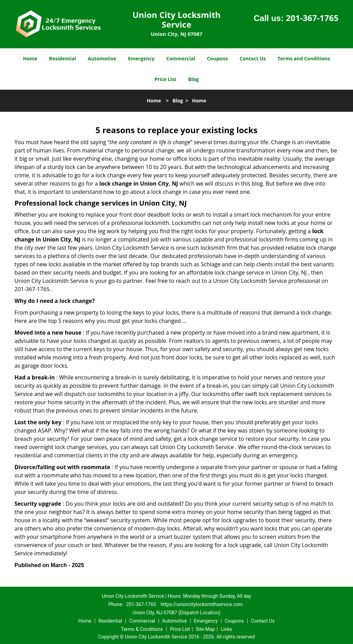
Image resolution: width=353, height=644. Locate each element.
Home (30, 58)
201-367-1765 (312, 18)
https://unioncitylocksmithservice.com (202, 604)
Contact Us (253, 58)
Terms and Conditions (304, 58)
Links (226, 629)
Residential (62, 58)
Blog (193, 79)
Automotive (102, 58)
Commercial (181, 58)
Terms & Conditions (142, 629)
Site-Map (205, 629)
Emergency (141, 58)
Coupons (217, 58)
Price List (165, 79)
